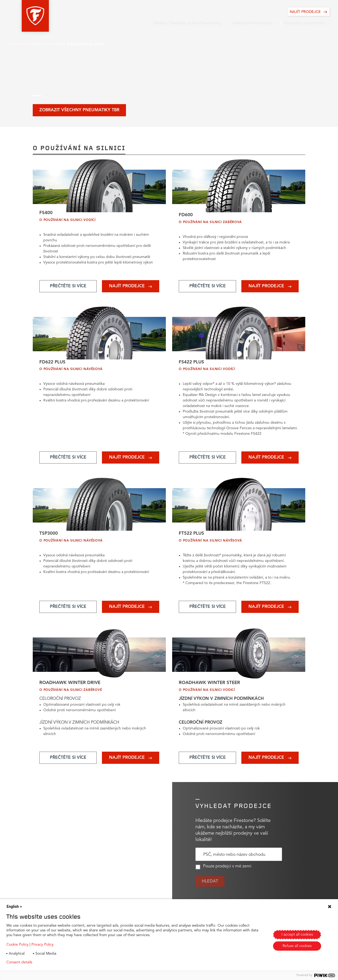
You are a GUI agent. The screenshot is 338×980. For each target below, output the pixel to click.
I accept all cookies (297, 935)
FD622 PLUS (53, 364)
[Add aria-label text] (68, 288)
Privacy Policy (43, 945)
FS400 (46, 214)
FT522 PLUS (192, 537)
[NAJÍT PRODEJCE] (309, 12)
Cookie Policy (17, 945)
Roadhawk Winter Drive (71, 688)
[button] (22, 16)
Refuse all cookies (297, 946)
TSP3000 (49, 537)
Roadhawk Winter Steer (211, 688)
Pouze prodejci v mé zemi (223, 872)
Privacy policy (52, 962)
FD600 (186, 216)
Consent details (19, 962)
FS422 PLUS (192, 364)
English (15, 907)
